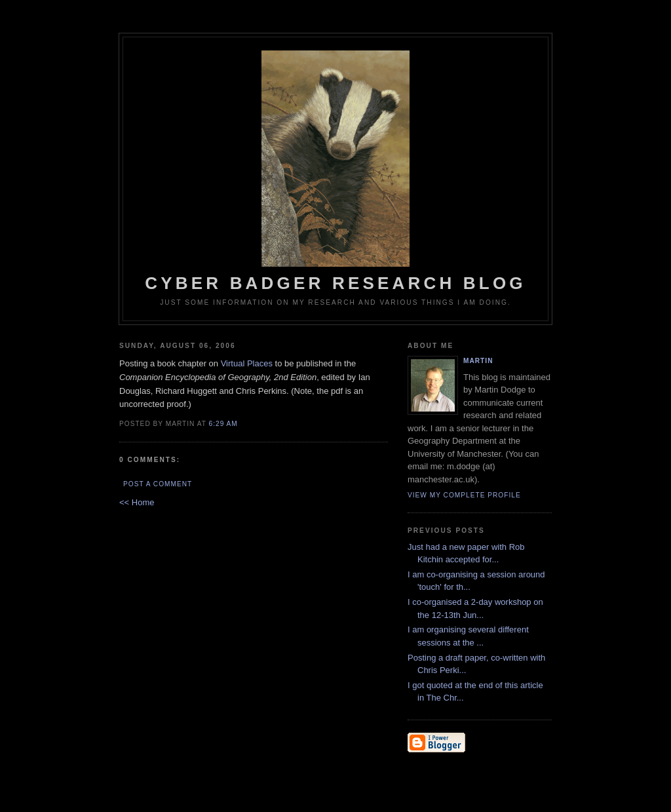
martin (478, 361)
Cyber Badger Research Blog (335, 172)
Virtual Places (247, 363)
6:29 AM (223, 424)
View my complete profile (464, 495)
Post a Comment (158, 484)
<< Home (137, 502)
